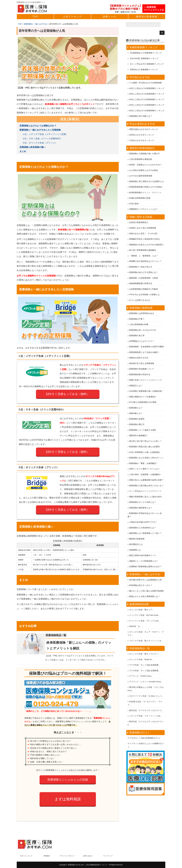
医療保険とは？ (136, 401)
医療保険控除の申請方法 (140, 368)
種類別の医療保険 (147, 17)
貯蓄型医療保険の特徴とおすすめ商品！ (146, 180)
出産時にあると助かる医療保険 (143, 221)
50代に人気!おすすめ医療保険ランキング (147, 98)
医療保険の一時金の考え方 (141, 260)
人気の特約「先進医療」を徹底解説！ (145, 468)
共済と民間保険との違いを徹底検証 (145, 446)
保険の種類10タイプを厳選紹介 (143, 390)
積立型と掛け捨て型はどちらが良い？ (145, 434)
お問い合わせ (87, 856)
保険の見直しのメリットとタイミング (145, 373)
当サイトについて (26, 856)
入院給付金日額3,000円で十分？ (143, 515)
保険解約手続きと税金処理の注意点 (145, 232)
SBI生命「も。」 (136, 620)
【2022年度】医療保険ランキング (144, 52)
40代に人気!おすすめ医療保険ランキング (147, 93)
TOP (35, 17)
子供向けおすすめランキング (142, 134)
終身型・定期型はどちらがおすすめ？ (145, 158)
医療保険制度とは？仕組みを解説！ (145, 346)
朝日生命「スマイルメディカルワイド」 (146, 704)
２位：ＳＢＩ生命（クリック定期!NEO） (42, 139)
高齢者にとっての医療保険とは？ (144, 554)
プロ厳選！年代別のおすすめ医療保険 (145, 76)
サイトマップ (108, 856)
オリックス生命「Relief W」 (141, 653)
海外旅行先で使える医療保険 (142, 357)
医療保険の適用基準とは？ (141, 501)
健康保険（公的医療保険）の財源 (144, 271)
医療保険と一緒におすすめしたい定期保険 (40, 130)
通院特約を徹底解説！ (139, 429)
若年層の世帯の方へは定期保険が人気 (145, 573)
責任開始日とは (136, 538)
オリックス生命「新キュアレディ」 (145, 647)
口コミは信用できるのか (140, 293)
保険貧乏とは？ (136, 379)
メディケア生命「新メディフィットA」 (146, 634)
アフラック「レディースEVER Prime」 (146, 675)
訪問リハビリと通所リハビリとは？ (145, 462)
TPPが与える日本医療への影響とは (144, 288)
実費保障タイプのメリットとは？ (144, 202)
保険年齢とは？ (136, 407)
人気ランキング (72, 17)
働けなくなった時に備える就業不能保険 (146, 584)
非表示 (73, 119)
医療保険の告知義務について (142, 362)
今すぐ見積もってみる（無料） (68, 394)
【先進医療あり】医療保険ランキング (145, 46)
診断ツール (110, 17)
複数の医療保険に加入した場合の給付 (145, 490)
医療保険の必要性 (137, 412)
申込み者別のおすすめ (142, 117)
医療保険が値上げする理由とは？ (144, 266)
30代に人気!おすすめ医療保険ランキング (147, 87)
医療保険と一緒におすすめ (145, 568)
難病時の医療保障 (137, 532)
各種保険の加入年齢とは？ (141, 109)
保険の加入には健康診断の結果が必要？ (146, 473)
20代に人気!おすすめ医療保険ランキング (147, 82)
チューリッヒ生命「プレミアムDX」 (145, 614)
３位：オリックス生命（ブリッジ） (40, 143)
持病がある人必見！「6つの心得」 (144, 227)
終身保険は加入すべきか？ (141, 579)
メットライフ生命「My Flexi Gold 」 (145, 608)
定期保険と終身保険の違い (33, 147)
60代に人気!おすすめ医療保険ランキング (147, 104)
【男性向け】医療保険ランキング (144, 63)
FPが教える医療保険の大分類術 (143, 396)
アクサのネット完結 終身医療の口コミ (144, 731)
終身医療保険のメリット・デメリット (145, 186)
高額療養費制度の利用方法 (141, 277)
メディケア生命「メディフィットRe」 (146, 709)
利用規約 (47, 856)
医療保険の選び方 (137, 418)
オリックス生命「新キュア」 (142, 603)
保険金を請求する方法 (139, 351)
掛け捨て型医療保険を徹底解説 (143, 243)
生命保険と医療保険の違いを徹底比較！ (146, 384)
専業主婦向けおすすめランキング (144, 123)
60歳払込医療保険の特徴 (140, 191)
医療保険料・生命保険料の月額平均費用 (146, 340)
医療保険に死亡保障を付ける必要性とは (146, 175)
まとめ (23, 151)
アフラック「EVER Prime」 (141, 669)
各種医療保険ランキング (143, 41)
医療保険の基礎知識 (141, 301)
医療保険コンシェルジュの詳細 (68, 780)
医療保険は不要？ (137, 312)
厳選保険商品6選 (139, 598)
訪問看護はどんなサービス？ (142, 334)
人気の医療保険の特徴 (139, 318)
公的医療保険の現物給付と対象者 (144, 282)
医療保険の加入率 (137, 329)
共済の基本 (134, 197)
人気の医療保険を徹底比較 (141, 153)
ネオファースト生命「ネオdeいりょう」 (147, 689)
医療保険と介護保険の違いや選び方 (145, 147)
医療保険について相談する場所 (143, 423)
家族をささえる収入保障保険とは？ (145, 590)
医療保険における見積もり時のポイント (146, 451)
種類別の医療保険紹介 (142, 141)
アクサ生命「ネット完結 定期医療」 (145, 664)
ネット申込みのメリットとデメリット (145, 484)
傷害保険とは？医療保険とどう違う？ (145, 527)
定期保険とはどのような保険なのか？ (38, 126)
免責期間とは (135, 543)
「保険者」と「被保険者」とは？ (144, 249)
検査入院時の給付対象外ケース (143, 549)
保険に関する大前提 (141, 210)
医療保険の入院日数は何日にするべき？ (146, 479)
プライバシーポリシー (67, 856)
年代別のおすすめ (140, 71)
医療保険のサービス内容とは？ (143, 495)
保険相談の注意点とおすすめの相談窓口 (146, 238)
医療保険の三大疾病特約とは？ (143, 521)
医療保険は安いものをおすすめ (143, 323)
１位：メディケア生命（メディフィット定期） (45, 134)
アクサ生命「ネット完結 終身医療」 (145, 658)
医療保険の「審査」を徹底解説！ (144, 457)
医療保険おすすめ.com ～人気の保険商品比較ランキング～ (88, 865)
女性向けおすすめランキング (142, 128)
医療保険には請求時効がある (142, 307)
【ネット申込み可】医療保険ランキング (146, 57)
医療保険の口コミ (140, 726)
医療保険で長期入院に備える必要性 (145, 440)
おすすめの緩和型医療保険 (141, 169)
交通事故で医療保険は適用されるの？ (145, 560)
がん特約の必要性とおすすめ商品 (144, 164)
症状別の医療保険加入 (139, 216)
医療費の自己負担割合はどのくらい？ (145, 255)
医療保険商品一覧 (60, 635)
